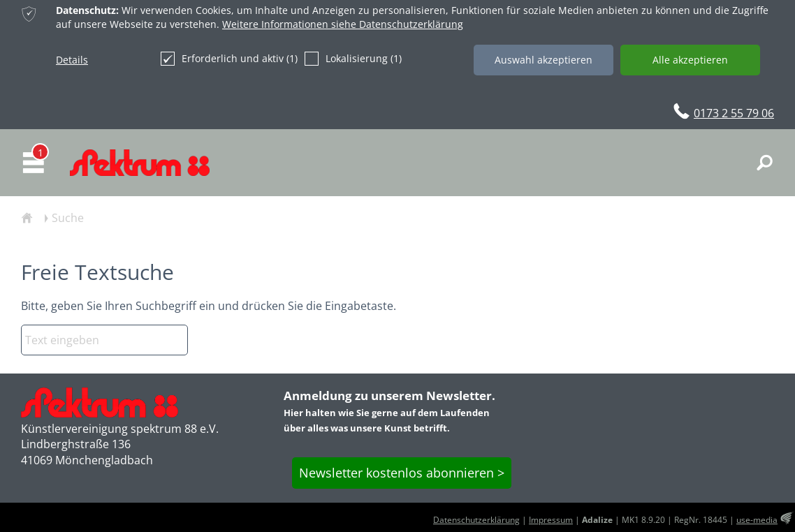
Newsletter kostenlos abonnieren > (402, 473)
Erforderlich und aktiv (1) (229, 59)
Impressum (551, 520)
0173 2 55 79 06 (734, 113)
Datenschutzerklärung (476, 520)
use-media (757, 520)
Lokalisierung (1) (353, 59)
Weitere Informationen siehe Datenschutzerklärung (343, 24)
